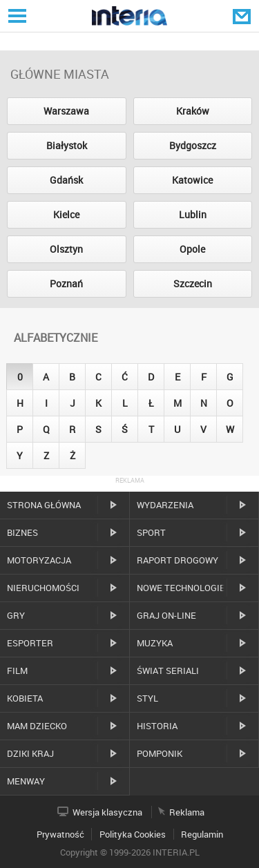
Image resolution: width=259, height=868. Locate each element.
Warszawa (66, 111)
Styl (147, 698)
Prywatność (60, 834)
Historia (157, 726)
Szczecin (193, 283)
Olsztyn (66, 249)
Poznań (66, 283)
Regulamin (202, 834)
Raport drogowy (178, 560)
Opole (192, 249)
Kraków (193, 111)
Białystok (67, 145)
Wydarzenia (165, 505)
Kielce (66, 214)
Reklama (187, 812)
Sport (151, 532)
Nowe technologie (181, 588)
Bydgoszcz (193, 145)
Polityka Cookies (133, 834)
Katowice (192, 180)
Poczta (243, 16)
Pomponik (160, 753)
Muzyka (155, 643)
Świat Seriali (168, 671)
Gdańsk (66, 180)
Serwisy (16, 16)
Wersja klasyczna (107, 812)
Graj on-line (166, 615)
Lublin (193, 214)
